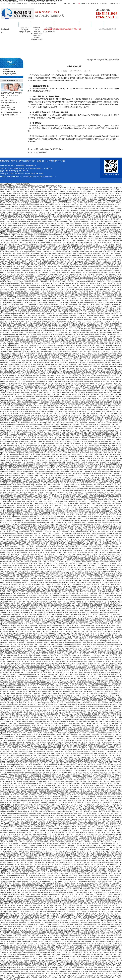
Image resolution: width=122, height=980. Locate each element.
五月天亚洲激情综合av (51, 193)
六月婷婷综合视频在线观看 (25, 723)
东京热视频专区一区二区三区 (63, 199)
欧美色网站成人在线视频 (86, 314)
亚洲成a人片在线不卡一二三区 (107, 678)
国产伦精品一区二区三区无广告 (46, 438)
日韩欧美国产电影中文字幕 (98, 535)
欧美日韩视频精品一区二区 (39, 772)
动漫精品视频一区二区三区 (18, 949)
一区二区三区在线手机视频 (13, 684)
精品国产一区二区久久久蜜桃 (55, 609)
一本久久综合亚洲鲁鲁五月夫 (17, 673)
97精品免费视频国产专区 (16, 716)
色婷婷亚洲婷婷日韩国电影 (39, 334)
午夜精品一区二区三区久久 (40, 519)
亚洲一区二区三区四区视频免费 (14, 417)
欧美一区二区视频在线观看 (80, 622)
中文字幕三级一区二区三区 (33, 911)
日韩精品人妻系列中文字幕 (49, 894)
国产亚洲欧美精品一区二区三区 (112, 913)
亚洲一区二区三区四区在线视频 (81, 436)
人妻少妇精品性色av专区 (108, 387)
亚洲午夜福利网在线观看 (102, 252)
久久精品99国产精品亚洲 (60, 381)
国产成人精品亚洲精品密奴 (75, 240)
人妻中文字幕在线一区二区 (36, 203)
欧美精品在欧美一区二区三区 (65, 977)
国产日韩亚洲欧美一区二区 (64, 195)
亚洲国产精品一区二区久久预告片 (97, 246)
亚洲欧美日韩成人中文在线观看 (102, 635)
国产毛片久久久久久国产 (106, 656)
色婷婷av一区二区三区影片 (37, 569)
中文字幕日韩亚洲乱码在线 (64, 349)
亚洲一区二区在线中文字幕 (112, 340)
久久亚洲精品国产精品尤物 (46, 838)
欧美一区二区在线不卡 (71, 678)
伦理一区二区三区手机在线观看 (53, 936)
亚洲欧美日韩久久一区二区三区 (65, 376)
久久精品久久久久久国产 (54, 413)
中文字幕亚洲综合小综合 (56, 596)
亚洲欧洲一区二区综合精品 (71, 218)
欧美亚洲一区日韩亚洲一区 (43, 201)
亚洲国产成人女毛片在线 (43, 693)
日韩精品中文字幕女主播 (7, 746)
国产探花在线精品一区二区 (26, 201)
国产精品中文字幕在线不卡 (28, 701)
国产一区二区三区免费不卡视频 (44, 331)
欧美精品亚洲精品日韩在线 (99, 205)
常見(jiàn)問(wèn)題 (49, 32)
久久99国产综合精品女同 (68, 398)
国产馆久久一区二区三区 (111, 832)
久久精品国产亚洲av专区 (104, 827)
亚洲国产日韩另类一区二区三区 (109, 515)
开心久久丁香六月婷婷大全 (89, 312)
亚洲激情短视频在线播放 (99, 618)
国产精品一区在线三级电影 (71, 791)
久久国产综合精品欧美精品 (102, 314)
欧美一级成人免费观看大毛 (40, 235)
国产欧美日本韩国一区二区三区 (74, 793)
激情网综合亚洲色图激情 (31, 195)
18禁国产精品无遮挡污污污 (52, 333)
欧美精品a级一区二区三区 (72, 770)
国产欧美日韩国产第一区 (31, 842)
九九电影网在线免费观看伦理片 (30, 953)
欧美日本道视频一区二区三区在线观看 (32, 233)
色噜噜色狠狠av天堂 (8, 312)
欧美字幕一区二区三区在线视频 (85, 481)
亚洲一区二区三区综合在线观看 (54, 628)
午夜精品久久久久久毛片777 (42, 259)
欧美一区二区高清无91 (107, 402)
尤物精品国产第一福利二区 (18, 344)
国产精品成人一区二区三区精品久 (64, 331)
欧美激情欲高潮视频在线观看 (101, 665)
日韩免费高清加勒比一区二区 (68, 445)
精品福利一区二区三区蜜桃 (41, 421)
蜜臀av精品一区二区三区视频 (39, 941)
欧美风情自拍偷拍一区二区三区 (42, 913)
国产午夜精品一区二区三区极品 (42, 975)
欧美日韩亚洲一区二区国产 (10, 257)
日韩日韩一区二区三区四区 (18, 735)
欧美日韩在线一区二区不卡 (69, 271)
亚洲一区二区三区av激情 (68, 481)
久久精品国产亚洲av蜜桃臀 (108, 334)
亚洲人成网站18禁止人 (29, 819)
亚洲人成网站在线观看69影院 (39, 573)
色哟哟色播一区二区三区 (53, 955)
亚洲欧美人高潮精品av (80, 246)
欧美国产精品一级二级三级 (32, 361)
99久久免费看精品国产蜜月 (114, 722)
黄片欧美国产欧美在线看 (66, 599)
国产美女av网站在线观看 (7, 763)
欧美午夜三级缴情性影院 (20, 575)
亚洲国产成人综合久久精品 (96, 537)
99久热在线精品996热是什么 (61, 385)
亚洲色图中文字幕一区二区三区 (72, 423)
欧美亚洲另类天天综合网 (95, 325)
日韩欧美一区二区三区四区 (32, 455)
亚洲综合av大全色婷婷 (92, 410)
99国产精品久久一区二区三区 (12, 282)
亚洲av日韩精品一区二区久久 (51, 673)
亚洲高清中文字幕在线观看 (79, 295)
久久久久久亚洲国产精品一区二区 (29, 714)
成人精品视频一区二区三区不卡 (31, 502)
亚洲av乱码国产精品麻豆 (114, 235)
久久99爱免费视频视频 (24, 216)
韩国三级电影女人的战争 (55, 224)
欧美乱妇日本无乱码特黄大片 (12, 338)
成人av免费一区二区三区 (44, 255)
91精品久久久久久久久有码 (101, 782)
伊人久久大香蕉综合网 (7, 239)
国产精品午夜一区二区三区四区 (63, 372)
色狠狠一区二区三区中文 (9, 733)
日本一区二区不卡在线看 (47, 205)
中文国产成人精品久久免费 (9, 723)
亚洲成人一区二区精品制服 (52, 404)
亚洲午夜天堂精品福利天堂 (84, 348)
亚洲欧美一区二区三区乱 (85, 675)
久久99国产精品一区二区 (106, 425)
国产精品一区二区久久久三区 (101, 195)
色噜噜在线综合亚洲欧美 (15, 286)
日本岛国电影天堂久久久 (101, 231)
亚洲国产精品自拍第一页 (91, 885)
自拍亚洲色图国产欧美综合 (68, 434)
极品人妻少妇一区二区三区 (73, 284)
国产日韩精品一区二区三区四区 (75, 573)
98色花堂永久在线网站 (20, 767)
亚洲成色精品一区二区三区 (101, 336)
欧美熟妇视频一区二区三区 (15, 195)
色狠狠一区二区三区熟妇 (20, 203)
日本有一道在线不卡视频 (37, 703)
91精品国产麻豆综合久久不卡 (56, 306)
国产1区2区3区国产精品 (22, 569)
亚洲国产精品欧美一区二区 (35, 861)
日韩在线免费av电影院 (49, 229)
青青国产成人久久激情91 (65, 641)
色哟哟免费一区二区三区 (104, 492)
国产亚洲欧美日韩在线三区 (45, 909)
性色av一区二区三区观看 (55, 218)
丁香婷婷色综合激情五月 (21, 348)
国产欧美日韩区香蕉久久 (97, 378)
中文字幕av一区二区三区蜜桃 (37, 411)
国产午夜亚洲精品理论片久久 (23, 235)
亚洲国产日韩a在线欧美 (61, 699)
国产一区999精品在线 (75, 261)
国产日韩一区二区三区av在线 (81, 842)
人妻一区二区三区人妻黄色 (76, 188)
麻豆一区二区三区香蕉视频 (20, 224)
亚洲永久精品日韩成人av (101, 317)
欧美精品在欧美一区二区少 (43, 240)
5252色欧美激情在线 (69, 383)
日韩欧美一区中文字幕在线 (95, 214)
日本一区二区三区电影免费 (97, 532)
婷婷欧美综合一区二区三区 (59, 915)
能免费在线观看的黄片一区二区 (58, 964)
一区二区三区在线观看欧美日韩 (88, 652)
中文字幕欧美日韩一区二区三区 (31, 840)
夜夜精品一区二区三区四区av (66, 556)
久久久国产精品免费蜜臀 (91, 693)
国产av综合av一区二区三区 (106, 789)
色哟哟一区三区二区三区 (29, 586)
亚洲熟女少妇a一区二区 (17, 599)
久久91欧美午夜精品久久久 (48, 744)
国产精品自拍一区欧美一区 (80, 742)
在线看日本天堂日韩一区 (106, 904)
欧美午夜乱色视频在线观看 (10, 923)
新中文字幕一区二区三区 (103, 780)
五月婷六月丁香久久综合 (85, 364)
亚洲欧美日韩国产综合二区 (83, 744)
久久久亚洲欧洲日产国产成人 (103, 344)
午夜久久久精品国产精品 (71, 272)
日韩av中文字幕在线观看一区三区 (82, 229)
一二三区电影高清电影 (31, 304)
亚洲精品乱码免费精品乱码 (110, 522)
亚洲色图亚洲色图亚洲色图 (108, 740)
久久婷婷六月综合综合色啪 (32, 214)
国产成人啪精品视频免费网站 (103, 333)
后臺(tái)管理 (48, 168)
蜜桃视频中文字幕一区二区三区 (86, 472)
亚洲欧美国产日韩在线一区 (61, 447)
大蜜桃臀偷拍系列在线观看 (51, 434)
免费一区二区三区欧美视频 (18, 675)
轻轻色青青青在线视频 (40, 695)
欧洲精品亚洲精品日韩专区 (88, 588)
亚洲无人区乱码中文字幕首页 (33, 599)
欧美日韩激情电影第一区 (82, 380)
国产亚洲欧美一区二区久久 (87, 733)
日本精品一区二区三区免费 (74, 306)
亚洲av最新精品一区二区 (110, 586)
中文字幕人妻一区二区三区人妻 (36, 302)
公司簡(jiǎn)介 (25, 28)
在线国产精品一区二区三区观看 (60, 928)
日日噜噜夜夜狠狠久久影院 (72, 740)
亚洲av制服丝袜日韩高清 (70, 543)
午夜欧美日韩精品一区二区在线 (65, 729)
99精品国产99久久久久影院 (21, 727)
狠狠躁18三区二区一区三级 (47, 851)
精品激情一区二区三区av (107, 475)
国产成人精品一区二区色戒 (41, 449)
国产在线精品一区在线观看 (107, 524)
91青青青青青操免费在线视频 (76, 832)
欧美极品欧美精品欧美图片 (80, 684)
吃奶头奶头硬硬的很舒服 (64, 436)
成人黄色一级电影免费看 (25, 355)
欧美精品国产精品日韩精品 (59, 868)
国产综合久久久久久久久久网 (67, 455)
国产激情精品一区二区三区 (52, 515)
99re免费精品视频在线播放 (20, 398)
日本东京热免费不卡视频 (104, 504)
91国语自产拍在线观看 (27, 669)
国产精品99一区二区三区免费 (55, 222)
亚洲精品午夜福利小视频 (101, 545)
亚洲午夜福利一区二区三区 (76, 299)
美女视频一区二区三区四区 (45, 624)
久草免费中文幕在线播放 (26, 643)
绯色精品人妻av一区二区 (38, 208)
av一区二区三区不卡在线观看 (40, 757)
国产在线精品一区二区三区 (63, 338)
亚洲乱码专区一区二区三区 (48, 207)
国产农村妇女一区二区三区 (56, 216)
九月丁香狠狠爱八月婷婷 (35, 515)
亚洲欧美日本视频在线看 (57, 449)
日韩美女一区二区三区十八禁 (96, 295)
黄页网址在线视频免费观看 (101, 229)
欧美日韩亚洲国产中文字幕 (34, 483)
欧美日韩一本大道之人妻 (74, 308)
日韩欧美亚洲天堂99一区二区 (43, 237)
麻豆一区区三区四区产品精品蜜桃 (10, 372)
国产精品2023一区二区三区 (75, 693)
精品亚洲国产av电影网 (21, 635)
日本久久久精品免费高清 (100, 376)
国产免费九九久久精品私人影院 (50, 633)
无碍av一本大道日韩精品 (97, 577)
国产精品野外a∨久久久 (89, 857)
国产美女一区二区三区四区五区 (27, 814)
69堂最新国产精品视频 (50, 348)
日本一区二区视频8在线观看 (56, 530)
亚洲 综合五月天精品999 (68, 323)
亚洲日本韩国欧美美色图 (73, 192)
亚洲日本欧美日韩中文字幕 (88, 269)
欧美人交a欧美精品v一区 (55, 383)
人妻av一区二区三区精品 (81, 291)
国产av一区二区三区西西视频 (62, 395)
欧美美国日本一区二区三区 (74, 440)
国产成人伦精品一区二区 (113, 457)
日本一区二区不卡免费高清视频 (22, 440)
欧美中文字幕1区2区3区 (31, 973)
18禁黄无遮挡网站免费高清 (100, 443)
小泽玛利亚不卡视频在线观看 (15, 319)
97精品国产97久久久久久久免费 (81, 351)
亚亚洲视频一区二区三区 (60, 190)
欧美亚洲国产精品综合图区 (39, 656)
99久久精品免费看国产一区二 (52, 956)
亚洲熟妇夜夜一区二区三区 (36, 398)
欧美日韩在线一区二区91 (16, 436)
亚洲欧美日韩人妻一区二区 (63, 804)
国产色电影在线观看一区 (16, 432)
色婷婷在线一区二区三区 (35, 317)
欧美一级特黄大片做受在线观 (68, 317)
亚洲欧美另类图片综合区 (76, 289)
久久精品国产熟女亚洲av (7, 387)
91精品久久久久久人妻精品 (73, 530)
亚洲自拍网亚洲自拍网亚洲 (69, 611)
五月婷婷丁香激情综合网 (87, 626)
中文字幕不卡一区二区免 (38, 609)
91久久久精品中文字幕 (78, 410)
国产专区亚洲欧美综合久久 (42, 723)
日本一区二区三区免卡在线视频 (18, 479)
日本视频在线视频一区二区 (87, 430)
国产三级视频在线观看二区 (97, 812)
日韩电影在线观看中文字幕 (30, 496)
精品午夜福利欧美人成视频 (88, 878)
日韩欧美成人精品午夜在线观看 (100, 227)
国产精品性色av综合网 (87, 252)
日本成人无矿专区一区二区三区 (54, 703)
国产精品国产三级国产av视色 (19, 317)
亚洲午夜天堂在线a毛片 (31, 410)
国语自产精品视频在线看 (49, 911)
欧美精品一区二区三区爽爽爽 (46, 316)
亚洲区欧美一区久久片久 (66, 291)
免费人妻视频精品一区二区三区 (77, 549)
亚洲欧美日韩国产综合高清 (63, 287)
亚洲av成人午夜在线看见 (93, 573)
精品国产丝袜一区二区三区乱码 (24, 242)
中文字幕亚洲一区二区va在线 (90, 690)
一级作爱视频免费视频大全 (99, 372)
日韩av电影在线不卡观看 (73, 857)
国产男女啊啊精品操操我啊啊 (31, 896)
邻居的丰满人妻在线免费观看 (83, 376)
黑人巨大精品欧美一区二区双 (43, 381)
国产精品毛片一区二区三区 (90, 799)
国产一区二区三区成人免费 (11, 231)
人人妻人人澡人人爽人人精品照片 (108, 312)
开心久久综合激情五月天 (16, 393)
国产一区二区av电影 (36, 389)
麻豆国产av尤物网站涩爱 (44, 853)
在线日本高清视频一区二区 (25, 261)
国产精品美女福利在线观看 (19, 472)
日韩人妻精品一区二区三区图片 (26, 787)
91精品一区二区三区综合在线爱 (21, 526)
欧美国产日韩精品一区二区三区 (101, 321)
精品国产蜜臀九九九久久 (82, 590)
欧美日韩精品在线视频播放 (67, 520)
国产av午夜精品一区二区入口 (53, 859)
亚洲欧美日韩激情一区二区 (44, 722)
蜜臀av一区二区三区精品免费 (60, 289)
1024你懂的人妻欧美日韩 (14, 287)
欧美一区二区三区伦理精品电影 (104, 654)
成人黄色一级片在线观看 (75, 846)
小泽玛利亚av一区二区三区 (15, 361)
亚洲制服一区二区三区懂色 (80, 419)
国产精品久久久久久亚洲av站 (66, 348)
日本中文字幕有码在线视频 (91, 470)
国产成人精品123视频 (62, 620)
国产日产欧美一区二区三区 (15, 410)
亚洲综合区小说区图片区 (112, 973)
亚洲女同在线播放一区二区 (37, 451)
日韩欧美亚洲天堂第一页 (7, 530)
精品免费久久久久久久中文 (103, 671)
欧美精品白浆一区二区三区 (55, 932)
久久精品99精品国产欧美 (110, 325)
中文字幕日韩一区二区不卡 (18, 968)
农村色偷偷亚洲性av (60, 475)
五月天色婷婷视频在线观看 (105, 588)
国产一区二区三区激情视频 (54, 210)
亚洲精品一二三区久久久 (84, 321)
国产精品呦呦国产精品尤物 (71, 396)
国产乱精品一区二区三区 (81, 233)
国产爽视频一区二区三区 (44, 797)
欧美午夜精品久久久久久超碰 (94, 464)
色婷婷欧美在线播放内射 (11, 199)
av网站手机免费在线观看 (70, 314)
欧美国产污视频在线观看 (12, 650)
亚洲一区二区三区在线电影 (72, 584)
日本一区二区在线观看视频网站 (108, 346)
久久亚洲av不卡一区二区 (64, 229)
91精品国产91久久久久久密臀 (99, 338)
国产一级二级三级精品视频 (104, 710)
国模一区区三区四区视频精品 (30, 338)
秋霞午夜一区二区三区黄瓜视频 (61, 917)
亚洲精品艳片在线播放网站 (77, 248)
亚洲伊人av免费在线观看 (103, 417)
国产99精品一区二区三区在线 (15, 340)
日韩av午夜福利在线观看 (26, 872)
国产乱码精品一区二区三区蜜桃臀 (106, 329)
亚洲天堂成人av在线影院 (27, 607)
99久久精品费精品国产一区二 (22, 334)
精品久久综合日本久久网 (23, 772)
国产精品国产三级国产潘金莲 (86, 434)
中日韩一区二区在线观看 (100, 774)
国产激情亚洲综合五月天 (55, 364)
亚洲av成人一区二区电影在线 (33, 432)
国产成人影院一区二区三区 (102, 282)
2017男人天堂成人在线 (30, 691)
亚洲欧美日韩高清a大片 (105, 795)
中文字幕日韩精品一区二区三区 (28, 457)
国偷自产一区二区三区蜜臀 (52, 271)
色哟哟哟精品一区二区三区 (111, 718)
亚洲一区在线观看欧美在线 (39, 216)
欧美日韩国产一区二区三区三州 (83, 195)
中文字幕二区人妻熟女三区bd (33, 577)
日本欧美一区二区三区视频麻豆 (76, 975)
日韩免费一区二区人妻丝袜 (25, 678)
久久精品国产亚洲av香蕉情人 (111, 220)
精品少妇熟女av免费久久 (42, 669)
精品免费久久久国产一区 (33, 477)
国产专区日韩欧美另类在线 (54, 543)
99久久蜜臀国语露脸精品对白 (64, 408)
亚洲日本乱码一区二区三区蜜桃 (57, 308)
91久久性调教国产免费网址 (100, 682)
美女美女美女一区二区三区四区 (56, 588)
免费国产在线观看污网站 (49, 556)
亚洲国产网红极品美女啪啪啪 (107, 267)
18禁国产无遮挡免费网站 (34, 731)
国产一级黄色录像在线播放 (56, 639)
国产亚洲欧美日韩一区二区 (113, 686)
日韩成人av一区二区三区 (65, 731)
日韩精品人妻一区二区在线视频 (21, 891)
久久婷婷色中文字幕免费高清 (113, 644)
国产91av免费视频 (30, 267)
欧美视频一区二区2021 (48, 214)
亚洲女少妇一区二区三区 (112, 378)
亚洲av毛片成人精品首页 (64, 842)
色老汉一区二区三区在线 (27, 257)
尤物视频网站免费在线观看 (88, 889)
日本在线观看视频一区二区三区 (86, 504)
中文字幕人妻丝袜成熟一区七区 (54, 479)
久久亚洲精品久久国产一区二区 (88, 276)
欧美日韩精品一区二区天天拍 (91, 960)
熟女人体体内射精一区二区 (49, 353)
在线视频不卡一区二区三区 (49, 716)
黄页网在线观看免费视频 (110, 571)
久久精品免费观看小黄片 (30, 278)
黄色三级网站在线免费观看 (73, 421)
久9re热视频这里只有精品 (97, 938)
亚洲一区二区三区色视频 (70, 769)
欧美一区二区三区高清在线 (35, 767)
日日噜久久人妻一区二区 (111, 257)
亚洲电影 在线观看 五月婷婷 (24, 449)
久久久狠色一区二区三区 (86, 926)
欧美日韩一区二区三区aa (73, 402)
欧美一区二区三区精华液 (31, 581)
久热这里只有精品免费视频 (40, 646)
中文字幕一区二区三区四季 (23, 402)
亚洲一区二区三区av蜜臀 (39, 306)
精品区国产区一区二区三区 (91, 250)
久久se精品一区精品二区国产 (59, 188)
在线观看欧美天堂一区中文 (105, 212)
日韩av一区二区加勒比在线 (35, 344)
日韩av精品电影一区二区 (111, 763)
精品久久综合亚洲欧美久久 (107, 308)
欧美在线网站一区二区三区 (20, 817)
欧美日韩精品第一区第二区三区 (27, 363)
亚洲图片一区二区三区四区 (13, 374)
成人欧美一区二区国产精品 (81, 438)
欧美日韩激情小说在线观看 (97, 844)
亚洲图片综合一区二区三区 (113, 385)
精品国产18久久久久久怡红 (68, 714)
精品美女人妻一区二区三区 (73, 334)
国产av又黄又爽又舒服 (99, 592)
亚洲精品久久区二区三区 (39, 534)
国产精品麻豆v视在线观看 (8, 297)
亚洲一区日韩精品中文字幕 (69, 569)
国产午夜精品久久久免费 (38, 799)
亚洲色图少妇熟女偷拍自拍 (39, 746)
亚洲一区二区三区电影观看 (93, 188)
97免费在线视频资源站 (96, 287)
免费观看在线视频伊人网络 (39, 541)
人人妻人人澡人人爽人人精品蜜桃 (70, 633)
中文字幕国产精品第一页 (30, 246)
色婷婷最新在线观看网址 (110, 607)
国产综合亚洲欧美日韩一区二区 (15, 911)
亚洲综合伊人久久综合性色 (84, 866)
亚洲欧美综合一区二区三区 (22, 876)
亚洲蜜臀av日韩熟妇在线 (109, 872)
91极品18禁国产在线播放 (46, 280)
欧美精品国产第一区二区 (38, 543)
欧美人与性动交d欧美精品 (81, 349)
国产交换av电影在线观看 (109, 582)
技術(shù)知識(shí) (49, 30)
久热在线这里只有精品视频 (98, 731)
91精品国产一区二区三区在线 (97, 951)
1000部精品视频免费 (41, 639)
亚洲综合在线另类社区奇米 (25, 485)
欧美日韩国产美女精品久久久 (13, 744)
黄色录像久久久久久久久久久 (55, 451)
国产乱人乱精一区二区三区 (52, 658)
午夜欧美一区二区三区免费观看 (78, 539)
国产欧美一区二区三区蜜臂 (47, 195)
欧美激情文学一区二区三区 (42, 289)
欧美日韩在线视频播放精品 (72, 596)
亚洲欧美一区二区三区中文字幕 (96, 614)
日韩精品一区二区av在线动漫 (109, 259)
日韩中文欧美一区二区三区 (76, 190)
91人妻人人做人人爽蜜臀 (103, 430)
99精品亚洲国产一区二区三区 (29, 605)
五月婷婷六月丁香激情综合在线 (76, 746)
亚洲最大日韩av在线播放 (108, 746)
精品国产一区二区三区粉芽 (54, 359)
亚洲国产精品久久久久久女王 (55, 793)
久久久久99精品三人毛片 (111, 214)
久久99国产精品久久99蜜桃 (71, 224)
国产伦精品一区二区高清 (57, 297)
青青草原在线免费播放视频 (109, 248)
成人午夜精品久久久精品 (94, 594)
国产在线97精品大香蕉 (63, 691)
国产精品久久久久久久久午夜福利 (83, 545)
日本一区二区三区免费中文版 (42, 940)
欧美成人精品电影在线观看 (13, 603)
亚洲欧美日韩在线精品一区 (96, 539)
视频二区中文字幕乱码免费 (76, 374)
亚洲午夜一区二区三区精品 (23, 646)
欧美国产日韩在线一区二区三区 (100, 408)
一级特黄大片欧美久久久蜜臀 (66, 564)
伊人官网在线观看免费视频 (64, 438)
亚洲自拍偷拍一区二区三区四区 (45, 753)
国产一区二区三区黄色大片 (98, 851)
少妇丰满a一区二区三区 (54, 569)
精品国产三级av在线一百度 (10, 868)
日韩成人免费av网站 (75, 267)
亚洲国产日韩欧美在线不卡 (95, 255)
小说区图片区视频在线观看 (69, 900)
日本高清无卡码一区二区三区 (29, 231)
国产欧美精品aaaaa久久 (71, 778)
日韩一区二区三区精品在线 (95, 868)
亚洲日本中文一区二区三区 (66, 785)
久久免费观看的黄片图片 (12, 979)
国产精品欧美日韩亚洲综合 (21, 451)
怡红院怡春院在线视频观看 (48, 380)
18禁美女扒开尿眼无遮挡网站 (20, 528)
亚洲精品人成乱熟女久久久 (39, 778)
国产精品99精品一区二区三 (35, 500)
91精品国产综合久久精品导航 (69, 660)
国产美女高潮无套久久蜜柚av (61, 819)
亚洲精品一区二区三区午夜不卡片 (61, 571)
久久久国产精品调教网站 (89, 633)
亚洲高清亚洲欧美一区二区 (71, 269)
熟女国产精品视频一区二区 (55, 430)
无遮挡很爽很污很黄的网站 (63, 644)
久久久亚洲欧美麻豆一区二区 (73, 301)
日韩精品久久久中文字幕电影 (43, 370)
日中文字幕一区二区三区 (105, 658)
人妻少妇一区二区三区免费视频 (70, 432)
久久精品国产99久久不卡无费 (34, 545)
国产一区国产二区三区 (7, 235)
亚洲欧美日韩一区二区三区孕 (104, 218)
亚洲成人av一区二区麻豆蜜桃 (19, 346)
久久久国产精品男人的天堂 (65, 406)
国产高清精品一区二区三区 (42, 738)
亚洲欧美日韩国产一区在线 (21, 218)
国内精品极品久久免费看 (16, 641)
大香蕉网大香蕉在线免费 (48, 477)
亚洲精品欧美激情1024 (65, 545)
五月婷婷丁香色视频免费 (23, 263)
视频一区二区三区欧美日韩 (24, 975)
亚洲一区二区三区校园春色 (10, 248)
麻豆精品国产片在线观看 (80, 496)
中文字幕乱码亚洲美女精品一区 (31, 810)
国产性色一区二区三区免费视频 (107, 306)
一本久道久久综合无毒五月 (84, 592)
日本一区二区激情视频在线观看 (98, 368)
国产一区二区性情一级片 (25, 913)
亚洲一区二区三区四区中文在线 (64, 759)
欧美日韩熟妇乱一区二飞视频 (28, 750)
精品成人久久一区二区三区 (45, 650)
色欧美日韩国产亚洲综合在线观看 (10, 866)
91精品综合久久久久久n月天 (101, 286)
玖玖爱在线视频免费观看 (63, 462)
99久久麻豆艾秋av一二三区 (64, 582)
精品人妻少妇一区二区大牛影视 (22, 906)
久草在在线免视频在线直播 (25, 509)
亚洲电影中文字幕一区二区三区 (50, 481)
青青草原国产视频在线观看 (74, 872)
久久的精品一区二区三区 (100, 239)
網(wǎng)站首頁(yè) (13, 27)
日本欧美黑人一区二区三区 (49, 564)
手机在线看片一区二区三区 (71, 626)
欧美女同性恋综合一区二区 (53, 949)
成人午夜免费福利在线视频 (88, 492)
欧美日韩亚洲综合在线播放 (40, 272)
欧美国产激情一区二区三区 (48, 436)
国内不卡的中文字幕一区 (79, 207)
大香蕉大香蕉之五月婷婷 (7, 511)
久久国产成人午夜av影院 (52, 203)
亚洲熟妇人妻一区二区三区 (111, 551)
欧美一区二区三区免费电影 (11, 802)
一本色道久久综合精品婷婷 (104, 881)
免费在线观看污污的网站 (69, 712)
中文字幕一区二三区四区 (63, 410)
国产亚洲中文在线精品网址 (71, 210)
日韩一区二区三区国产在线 (68, 483)
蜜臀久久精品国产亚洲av (34, 252)
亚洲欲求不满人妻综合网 (100, 613)
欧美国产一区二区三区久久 (13, 280)
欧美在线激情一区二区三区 (43, 470)
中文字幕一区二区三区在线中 (80, 505)
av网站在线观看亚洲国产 (57, 402)
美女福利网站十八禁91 (19, 225)
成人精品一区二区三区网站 (72, 767)
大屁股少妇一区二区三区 (74, 827)
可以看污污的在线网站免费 (58, 816)
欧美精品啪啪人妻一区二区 (73, 297)
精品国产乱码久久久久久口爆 (105, 269)
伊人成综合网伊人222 (82, 310)
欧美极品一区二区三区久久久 (11, 233)
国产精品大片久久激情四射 (25, 443)
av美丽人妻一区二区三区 (50, 562)
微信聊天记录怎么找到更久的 (19, 284)
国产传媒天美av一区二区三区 (61, 787)
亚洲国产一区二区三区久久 (103, 934)
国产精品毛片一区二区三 (19, 556)
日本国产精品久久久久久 (86, 359)
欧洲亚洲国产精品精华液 (7, 816)
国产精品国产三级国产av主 (8, 534)
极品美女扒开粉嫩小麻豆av (43, 917)
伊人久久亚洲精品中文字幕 (46, 299)
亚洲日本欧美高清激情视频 (68, 579)
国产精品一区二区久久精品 (25, 855)
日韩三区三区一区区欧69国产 (54, 517)
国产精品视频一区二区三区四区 (103, 894)
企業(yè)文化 (25, 30)
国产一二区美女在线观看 (19, 629)
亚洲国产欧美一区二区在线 (23, 272)
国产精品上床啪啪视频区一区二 (90, 558)
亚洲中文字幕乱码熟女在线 (108, 470)
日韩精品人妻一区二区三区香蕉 (80, 278)
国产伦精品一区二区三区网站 (53, 629)
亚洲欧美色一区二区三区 (84, 361)
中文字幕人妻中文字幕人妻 (112, 237)
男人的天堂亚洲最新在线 (77, 220)
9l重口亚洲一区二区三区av (11, 428)
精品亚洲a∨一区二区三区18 (41, 402)
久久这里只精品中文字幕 (47, 287)
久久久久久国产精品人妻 (75, 586)
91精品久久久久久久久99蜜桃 (32, 368)
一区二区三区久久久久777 (91, 526)
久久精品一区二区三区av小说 (93, 240)
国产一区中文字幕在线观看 (106, 703)
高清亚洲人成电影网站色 (89, 663)
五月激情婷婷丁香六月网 (34, 782)
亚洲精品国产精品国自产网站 (73, 575)
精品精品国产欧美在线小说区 (82, 372)
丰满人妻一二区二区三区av (79, 340)
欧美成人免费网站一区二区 (91, 524)
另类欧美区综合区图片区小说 (58, 688)
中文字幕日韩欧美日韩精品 (111, 549)
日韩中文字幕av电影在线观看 (100, 562)
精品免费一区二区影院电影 (57, 887)
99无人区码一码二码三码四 (68, 321)
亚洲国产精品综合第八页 (70, 359)
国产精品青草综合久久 (11, 637)
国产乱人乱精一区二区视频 (59, 355)
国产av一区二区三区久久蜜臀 (51, 393)
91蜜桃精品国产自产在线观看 (85, 727)
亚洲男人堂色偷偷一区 (70, 411)
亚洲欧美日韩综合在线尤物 (42, 242)
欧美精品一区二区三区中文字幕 (48, 616)
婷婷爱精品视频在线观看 (95, 761)
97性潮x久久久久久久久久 (18, 930)
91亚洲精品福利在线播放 (43, 938)
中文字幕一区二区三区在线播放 (15, 545)
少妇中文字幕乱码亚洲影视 (23, 306)
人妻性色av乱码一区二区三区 (103, 629)
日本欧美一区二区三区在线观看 (61, 940)
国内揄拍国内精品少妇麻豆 (18, 500)
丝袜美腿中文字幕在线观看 (86, 836)
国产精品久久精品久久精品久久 (11, 468)
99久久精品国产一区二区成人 (96, 395)
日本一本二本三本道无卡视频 (29, 475)
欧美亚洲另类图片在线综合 (23, 466)
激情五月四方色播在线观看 (97, 199)
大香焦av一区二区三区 (75, 316)
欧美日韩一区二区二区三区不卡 (32, 229)
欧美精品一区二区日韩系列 (26, 513)
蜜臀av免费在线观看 (96, 438)
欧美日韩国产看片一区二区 (35, 675)
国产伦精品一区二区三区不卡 (31, 207)
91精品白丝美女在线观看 (70, 212)
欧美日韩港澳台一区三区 (105, 898)
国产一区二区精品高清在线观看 (53, 707)
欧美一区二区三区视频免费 (114, 233)
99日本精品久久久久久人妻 (95, 925)
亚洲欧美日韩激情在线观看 (57, 789)
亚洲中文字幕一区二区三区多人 (102, 391)
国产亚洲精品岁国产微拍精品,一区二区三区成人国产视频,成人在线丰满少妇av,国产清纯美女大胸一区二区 (31, 1)
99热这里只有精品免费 (103, 817)
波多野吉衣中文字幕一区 (9, 381)
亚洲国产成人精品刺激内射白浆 (49, 667)
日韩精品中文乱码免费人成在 (35, 629)
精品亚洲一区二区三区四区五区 (75, 864)
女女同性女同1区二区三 (27, 770)
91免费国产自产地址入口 (35, 535)
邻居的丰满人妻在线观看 (114, 812)
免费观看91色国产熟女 (102, 434)
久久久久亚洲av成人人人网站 (59, 539)
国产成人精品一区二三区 (111, 519)
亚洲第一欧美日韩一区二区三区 (75, 466)
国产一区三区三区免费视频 (87, 272)
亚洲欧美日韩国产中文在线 (26, 639)
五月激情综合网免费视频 (20, 210)
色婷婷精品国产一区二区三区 (97, 911)
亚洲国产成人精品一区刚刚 (86, 543)
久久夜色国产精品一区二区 (69, 494)
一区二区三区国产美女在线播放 (79, 532)
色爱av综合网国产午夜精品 (67, 635)
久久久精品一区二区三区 (110, 853)
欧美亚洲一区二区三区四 (44, 701)
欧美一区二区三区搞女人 (52, 265)
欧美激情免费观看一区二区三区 (84, 231)
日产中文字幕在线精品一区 (45, 295)
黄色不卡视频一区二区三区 (36, 517)
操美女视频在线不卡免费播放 (16, 590)
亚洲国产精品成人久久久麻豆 (25, 237)
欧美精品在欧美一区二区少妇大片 (56, 263)
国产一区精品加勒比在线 (23, 541)
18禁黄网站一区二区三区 (102, 661)
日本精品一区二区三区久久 (97, 622)
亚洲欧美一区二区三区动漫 (60, 325)
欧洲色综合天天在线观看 (71, 934)
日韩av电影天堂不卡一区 (34, 673)
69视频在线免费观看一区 (95, 549)
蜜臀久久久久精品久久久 (27, 470)
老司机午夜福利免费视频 (36, 752)
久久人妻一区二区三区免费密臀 (83, 406)
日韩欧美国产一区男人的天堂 (104, 265)
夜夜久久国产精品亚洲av (23, 947)
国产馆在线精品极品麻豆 (94, 541)
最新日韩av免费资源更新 (38, 222)
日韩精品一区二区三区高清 (14, 851)
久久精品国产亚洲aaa (82, 319)
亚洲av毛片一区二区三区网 (86, 708)
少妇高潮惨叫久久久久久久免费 (49, 321)
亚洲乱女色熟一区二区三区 (70, 654)
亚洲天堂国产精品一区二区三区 (112, 846)
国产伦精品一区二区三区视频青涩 (99, 319)
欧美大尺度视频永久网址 (84, 562)
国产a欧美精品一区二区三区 (32, 473)
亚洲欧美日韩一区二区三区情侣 (43, 847)
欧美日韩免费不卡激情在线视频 (50, 361)
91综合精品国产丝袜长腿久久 (34, 558)
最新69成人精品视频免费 (59, 201)
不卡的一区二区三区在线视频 (37, 329)
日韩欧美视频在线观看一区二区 (104, 432)
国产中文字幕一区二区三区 (109, 650)
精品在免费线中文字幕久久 (62, 340)
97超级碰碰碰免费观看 (49, 577)
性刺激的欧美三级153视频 (14, 378)
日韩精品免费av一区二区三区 (107, 327)
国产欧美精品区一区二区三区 (90, 755)
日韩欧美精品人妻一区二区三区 (67, 254)
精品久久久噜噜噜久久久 (61, 624)
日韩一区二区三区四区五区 (10, 643)
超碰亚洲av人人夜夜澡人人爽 (78, 255)
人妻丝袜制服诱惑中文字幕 (76, 723)
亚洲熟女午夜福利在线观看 (28, 507)
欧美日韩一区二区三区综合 (27, 938)
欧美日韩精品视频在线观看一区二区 (109, 705)
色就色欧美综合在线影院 (23, 208)
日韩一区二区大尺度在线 (29, 582)
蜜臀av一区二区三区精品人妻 (38, 705)
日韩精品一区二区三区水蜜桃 (78, 485)
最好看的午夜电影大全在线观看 (22, 926)
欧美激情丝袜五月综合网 (50, 737)
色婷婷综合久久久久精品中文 (16, 492)
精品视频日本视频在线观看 (100, 977)
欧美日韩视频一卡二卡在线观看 (18, 808)
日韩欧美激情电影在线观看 (100, 361)
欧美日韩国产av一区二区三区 (47, 246)
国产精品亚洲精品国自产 (76, 250)
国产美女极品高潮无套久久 (23, 524)
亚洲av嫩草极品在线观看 (49, 473)
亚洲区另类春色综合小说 (85, 665)
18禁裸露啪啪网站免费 (113, 552)
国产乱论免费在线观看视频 (86, 333)
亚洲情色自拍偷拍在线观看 (70, 859)
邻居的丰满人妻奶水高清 (74, 428)
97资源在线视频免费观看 (7, 688)
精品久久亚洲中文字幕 (42, 607)
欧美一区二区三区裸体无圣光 (38, 218)
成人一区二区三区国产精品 (14, 618)
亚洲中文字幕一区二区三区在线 (46, 601)
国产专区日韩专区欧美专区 (74, 524)
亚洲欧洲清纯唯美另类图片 (59, 846)
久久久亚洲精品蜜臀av (47, 227)
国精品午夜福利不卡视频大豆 (87, 212)
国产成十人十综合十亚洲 (11, 457)
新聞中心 (49, 24)
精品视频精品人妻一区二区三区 (90, 740)
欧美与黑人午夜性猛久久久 (27, 240)
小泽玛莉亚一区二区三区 (103, 274)
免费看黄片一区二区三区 (31, 426)
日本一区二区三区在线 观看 (69, 902)
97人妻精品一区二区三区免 (107, 410)
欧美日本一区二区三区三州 (60, 913)
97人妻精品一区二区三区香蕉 (54, 795)
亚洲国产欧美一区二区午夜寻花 (75, 879)
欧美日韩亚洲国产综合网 (23, 222)
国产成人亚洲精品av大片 (51, 504)
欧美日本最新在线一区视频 (68, 203)
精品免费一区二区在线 (63, 220)
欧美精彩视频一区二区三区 (34, 737)
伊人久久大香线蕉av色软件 (8, 539)
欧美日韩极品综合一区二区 (17, 349)
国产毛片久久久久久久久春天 (85, 344)
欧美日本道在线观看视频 (24, 383)
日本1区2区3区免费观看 (23, 755)
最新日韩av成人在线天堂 (21, 962)
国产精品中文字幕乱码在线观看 (37, 710)
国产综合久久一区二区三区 (59, 643)
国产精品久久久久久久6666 (74, 387)
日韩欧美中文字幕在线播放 (62, 295)
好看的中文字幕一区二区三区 (72, 799)
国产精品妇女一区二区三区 (52, 425)
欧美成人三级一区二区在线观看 (43, 385)
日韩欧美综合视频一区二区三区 (36, 225)
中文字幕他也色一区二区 (77, 787)
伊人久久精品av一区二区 (89, 725)
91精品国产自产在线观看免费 (30, 321)
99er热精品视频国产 (40, 453)
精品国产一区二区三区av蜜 (60, 464)
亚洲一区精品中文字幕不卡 (105, 301)
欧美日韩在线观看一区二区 (91, 566)
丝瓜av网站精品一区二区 (19, 302)
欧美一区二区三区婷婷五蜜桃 (30, 408)
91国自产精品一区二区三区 (90, 609)
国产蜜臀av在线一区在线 (29, 374)
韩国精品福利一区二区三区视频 (89, 357)
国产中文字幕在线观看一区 (72, 222)
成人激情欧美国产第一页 (73, 817)
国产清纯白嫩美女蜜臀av (44, 592)
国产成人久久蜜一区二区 (31, 641)
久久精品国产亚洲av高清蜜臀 (61, 844)
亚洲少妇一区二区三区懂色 (18, 861)
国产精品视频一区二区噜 (102, 936)
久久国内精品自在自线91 (47, 426)
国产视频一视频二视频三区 (54, 423)
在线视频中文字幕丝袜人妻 (62, 363)
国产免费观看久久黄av (109, 240)
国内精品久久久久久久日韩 (80, 304)
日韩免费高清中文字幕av (93, 248)
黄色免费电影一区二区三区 (45, 374)
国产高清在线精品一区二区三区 (107, 767)
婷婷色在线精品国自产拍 (79, 214)
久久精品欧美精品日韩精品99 (28, 853)
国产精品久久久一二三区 (44, 832)
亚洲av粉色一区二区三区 (68, 239)
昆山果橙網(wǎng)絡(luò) (17, 168)
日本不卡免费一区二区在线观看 (104, 560)
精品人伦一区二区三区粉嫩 (74, 898)
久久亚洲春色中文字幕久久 (35, 434)
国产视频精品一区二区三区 (80, 426)
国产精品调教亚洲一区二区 (93, 220)
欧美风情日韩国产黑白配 (7, 487)
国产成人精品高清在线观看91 (69, 265)
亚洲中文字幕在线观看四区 (84, 391)
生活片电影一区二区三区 (90, 703)
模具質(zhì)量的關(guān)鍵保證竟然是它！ (49, 149)
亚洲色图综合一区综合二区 (51, 631)
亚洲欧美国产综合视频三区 (90, 208)
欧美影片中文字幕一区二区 (51, 836)
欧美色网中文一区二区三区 (54, 302)
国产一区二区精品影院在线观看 (31, 353)
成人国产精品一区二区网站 (60, 485)
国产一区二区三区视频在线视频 (92, 688)
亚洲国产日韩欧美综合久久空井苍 (70, 393)
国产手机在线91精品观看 (56, 780)
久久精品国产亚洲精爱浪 (64, 581)
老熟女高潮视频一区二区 (109, 263)
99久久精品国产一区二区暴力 (57, 440)
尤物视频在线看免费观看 (23, 778)
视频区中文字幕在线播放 (68, 500)
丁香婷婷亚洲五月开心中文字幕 (92, 201)
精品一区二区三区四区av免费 (72, 881)
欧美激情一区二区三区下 (99, 400)
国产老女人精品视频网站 (27, 676)
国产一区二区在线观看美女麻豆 (98, 505)
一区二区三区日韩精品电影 (113, 295)
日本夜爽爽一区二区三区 (24, 821)
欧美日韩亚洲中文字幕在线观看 (34, 271)
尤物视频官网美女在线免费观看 (57, 346)
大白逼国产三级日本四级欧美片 (65, 477)
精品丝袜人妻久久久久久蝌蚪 (96, 552)
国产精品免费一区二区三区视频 (82, 443)
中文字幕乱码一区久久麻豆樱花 (111, 819)
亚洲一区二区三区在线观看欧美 (42, 442)
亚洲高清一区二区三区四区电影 (93, 699)
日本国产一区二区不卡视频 (99, 921)
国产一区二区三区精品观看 (83, 468)
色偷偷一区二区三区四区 (35, 956)
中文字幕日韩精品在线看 (27, 464)
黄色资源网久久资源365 (35, 336)
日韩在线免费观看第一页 (79, 571)
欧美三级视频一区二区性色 (73, 216)
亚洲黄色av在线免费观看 (44, 586)
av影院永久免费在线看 (94, 582)
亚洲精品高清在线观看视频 (105, 453)
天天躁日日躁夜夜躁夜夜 (60, 847)
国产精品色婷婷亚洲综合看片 (61, 489)
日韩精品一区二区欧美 (76, 620)
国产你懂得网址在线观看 (39, 720)
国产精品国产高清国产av (60, 250)
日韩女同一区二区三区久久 (29, 372)
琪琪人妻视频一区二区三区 (14, 391)
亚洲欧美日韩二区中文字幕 (11, 370)
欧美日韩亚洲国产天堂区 (75, 960)
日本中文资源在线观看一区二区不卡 (102, 477)
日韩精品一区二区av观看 (20, 329)
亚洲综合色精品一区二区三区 (90, 355)
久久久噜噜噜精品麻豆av (30, 395)
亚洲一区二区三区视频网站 (114, 532)
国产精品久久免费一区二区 (92, 723)
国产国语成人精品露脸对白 (47, 866)
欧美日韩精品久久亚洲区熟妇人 (58, 519)
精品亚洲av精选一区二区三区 (83, 490)
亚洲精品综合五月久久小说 (63, 214)
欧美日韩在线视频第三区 (31, 436)
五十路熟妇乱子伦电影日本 (76, 680)
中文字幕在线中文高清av (109, 188)
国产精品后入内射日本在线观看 (36, 748)
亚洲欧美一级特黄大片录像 (67, 344)
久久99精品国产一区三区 (83, 748)
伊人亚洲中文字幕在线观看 (52, 665)
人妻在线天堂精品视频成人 (31, 761)
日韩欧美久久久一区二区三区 (108, 755)
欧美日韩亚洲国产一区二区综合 (13, 812)
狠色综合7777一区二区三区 (91, 440)
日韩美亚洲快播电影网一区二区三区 (41, 487)
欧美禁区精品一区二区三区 (87, 671)
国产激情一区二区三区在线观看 (29, 802)
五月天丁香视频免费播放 (66, 490)
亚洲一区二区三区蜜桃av (105, 423)
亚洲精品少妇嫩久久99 (73, 690)
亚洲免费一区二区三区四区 (50, 648)
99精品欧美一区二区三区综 (68, 404)
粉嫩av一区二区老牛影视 (9, 363)
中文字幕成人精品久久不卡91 (21, 757)
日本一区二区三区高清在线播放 (84, 894)
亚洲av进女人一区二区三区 (44, 532)
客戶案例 (61, 24)
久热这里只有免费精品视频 (61, 603)
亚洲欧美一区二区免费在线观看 (13, 819)
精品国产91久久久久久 (82, 535)
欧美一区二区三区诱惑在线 (52, 500)
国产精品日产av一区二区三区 (43, 248)
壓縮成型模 (37, 32)
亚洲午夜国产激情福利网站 (85, 203)
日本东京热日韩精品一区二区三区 (99, 293)
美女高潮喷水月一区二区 (85, 569)
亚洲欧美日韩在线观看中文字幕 (84, 331)
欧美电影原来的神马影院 (46, 759)
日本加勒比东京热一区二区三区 (15, 445)
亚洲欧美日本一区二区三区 (99, 351)
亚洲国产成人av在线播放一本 (24, 511)
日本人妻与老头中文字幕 (26, 571)
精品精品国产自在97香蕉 (75, 526)
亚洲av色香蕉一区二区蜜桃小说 (72, 707)
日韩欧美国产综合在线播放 (91, 475)
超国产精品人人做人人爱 (51, 276)
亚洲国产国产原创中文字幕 (61, 237)
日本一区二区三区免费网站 (19, 665)
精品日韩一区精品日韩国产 (50, 274)
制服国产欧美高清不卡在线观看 (33, 197)
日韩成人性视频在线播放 (74, 201)
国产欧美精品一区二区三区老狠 (55, 817)
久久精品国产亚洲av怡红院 (39, 327)
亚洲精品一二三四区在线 (67, 752)
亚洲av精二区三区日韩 (71, 451)
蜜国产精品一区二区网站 (75, 470)
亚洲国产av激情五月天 (27, 428)
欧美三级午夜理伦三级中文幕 (69, 829)
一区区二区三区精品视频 (41, 943)
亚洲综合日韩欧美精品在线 (23, 312)
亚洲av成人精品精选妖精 (114, 744)
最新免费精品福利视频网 (38, 793)
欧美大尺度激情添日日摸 (90, 327)
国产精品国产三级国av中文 (17, 481)
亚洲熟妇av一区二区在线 (15, 376)
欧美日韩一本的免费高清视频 (80, 838)
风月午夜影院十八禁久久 (97, 842)
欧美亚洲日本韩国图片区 (25, 421)
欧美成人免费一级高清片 (34, 556)
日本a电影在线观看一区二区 (26, 532)
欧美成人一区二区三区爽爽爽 (90, 908)
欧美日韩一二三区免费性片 (107, 609)
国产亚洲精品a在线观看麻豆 (30, 282)
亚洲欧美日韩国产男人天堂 (98, 785)
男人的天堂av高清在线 (52, 490)
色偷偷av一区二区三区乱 (38, 263)
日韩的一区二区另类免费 (78, 242)
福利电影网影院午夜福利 (85, 254)
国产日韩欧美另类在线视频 (16, 406)
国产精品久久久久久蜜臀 (45, 844)
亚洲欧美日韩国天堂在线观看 (65, 380)
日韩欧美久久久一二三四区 (33, 274)
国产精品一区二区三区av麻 (113, 395)
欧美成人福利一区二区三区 (109, 381)
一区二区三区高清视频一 (23, 530)
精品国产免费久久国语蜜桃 (81, 199)
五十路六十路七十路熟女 (31, 205)
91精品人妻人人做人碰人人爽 (112, 761)
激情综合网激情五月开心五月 (105, 639)
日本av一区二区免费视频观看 (68, 274)
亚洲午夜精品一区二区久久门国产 (52, 212)
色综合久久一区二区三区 (57, 312)
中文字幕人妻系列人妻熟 (84, 618)
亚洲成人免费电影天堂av (64, 207)
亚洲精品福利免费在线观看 (108, 355)
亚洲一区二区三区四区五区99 (100, 784)
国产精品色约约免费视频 (47, 953)
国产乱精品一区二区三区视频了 (52, 252)
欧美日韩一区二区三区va (69, 417)
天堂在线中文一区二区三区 (55, 411)
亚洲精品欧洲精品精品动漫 (35, 333)
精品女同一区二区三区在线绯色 (102, 364)
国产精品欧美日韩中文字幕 (92, 259)
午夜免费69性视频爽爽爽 (64, 742)
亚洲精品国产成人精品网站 (15, 197)
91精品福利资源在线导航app (98, 310)
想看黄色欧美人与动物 (29, 419)
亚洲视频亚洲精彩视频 (26, 342)
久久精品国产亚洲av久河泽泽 (47, 286)
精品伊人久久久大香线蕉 (105, 276)
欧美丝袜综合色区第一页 (48, 220)
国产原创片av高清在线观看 (105, 210)
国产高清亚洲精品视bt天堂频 (48, 641)
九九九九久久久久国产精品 (93, 299)
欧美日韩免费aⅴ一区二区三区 (24, 289)
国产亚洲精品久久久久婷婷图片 (70, 425)
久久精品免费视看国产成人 (59, 470)
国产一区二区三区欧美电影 (97, 233)
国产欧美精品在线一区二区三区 (62, 722)
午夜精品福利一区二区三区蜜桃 (21, 823)
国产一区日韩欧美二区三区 (19, 504)
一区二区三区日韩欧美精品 (62, 551)
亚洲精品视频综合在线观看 (98, 278)
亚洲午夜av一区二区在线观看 (78, 237)
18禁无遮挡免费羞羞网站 (12, 614)
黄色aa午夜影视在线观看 (88, 329)
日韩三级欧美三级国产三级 (29, 885)
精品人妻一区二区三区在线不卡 (88, 660)
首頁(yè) (100, 60)
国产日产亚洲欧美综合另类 (33, 785)
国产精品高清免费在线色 (52, 398)
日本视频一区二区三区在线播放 (108, 224)
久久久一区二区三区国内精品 (62, 419)
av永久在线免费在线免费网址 (17, 434)
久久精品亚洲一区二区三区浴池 (82, 605)
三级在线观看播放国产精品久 (107, 554)
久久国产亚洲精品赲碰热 (46, 304)
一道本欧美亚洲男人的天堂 (8, 509)
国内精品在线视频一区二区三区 (108, 707)
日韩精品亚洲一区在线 (36, 192)
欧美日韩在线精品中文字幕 (103, 720)
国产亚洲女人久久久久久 (77, 447)
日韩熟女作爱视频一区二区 (43, 547)
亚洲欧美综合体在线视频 (80, 753)
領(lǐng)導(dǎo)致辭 (25, 32)
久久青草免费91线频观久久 (64, 246)
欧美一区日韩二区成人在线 (70, 949)
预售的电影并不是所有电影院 (51, 432)
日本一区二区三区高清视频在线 (98, 426)
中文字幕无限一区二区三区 (78, 594)
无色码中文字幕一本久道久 (89, 222)
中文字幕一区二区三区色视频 (106, 575)
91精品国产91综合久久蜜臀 (50, 613)
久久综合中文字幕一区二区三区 (13, 776)
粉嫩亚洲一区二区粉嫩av (49, 366)
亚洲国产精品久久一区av (86, 654)
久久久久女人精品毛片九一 (56, 534)
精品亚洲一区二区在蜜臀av (108, 772)
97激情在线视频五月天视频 (17, 663)
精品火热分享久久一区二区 (74, 475)
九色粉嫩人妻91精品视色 (94, 522)
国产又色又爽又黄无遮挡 (56, 708)
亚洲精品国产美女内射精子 (47, 349)
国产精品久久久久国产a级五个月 (12, 620)
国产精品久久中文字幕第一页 (89, 224)
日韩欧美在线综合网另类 (65, 353)
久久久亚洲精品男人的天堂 (30, 280)
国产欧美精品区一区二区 (36, 310)
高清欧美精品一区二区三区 (88, 697)
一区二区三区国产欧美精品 (80, 722)
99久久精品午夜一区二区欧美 (87, 859)
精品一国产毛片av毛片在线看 (54, 663)
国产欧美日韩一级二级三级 (79, 551)
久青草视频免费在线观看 (87, 934)
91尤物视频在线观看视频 (23, 487)
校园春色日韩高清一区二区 (58, 669)
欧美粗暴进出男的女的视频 (90, 267)
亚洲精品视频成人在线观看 (64, 368)
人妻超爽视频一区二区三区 (18, 193)
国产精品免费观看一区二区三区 (68, 276)
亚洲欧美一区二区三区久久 (18, 252)
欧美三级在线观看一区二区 (33, 682)
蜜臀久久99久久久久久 (89, 827)
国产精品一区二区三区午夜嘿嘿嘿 (81, 487)
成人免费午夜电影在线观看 (27, 753)
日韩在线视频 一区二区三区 (24, 190)
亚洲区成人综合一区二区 (82, 378)
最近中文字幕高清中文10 (107, 440)
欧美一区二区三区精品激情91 (11, 844)
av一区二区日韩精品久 (29, 722)
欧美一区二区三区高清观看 (15, 831)
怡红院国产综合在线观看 (78, 614)
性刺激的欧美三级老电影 (46, 457)
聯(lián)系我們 (109, 24)
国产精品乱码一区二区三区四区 (37, 346)
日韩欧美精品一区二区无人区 (56, 387)
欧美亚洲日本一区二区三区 (69, 333)
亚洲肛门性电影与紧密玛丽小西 (63, 784)
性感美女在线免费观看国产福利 (9, 616)
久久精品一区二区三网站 (11, 571)
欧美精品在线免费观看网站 (59, 549)
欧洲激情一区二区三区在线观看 (88, 502)
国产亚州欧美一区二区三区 (68, 361)
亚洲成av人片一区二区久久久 (33, 958)
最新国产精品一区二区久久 (18, 276)
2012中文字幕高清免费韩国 (110, 201)
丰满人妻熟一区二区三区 (26, 248)
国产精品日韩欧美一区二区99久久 (65, 282)
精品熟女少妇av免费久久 (40, 244)
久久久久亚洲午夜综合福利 (36, 265)
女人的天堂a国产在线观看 (62, 776)
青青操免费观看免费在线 (94, 928)
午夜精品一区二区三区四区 (64, 522)
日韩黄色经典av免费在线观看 (111, 676)
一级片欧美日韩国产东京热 (91, 513)
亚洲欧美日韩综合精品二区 (34, 562)
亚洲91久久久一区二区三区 (36, 284)
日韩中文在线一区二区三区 (85, 317)
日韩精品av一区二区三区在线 (52, 197)
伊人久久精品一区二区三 (7, 208)
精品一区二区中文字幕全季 (96, 340)
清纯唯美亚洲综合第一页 (59, 259)
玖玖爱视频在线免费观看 (58, 524)
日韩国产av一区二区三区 (62, 953)
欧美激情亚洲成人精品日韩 (54, 208)
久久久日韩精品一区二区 (32, 406)
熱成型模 (37, 37)
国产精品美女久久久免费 (103, 808)
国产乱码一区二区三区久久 (15, 267)
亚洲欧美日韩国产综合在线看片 (78, 370)
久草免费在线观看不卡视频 (82, 227)
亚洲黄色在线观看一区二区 (55, 301)
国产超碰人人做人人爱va (40, 383)
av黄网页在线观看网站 (72, 588)
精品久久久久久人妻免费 (38, 458)
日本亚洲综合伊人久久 (74, 355)
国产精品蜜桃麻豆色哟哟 (106, 855)
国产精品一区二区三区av (27, 325)
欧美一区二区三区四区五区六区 (53, 791)
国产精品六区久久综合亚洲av (37, 575)
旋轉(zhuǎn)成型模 (37, 39)
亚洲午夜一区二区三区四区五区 (86, 616)
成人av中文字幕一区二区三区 (96, 385)
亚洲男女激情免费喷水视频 (10, 714)
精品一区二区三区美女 (107, 646)
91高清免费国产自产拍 (28, 977)
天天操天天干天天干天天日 (52, 930)
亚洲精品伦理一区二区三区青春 (54, 560)
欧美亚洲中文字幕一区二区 (101, 323)
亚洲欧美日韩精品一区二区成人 (21, 430)
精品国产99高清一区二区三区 (83, 193)
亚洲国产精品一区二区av (71, 904)
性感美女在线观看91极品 (75, 342)
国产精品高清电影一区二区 (86, 611)
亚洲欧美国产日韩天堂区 (95, 551)
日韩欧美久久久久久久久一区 (77, 280)
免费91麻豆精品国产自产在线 (49, 445)
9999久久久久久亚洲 (79, 353)
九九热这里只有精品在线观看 (20, 192)
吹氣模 (37, 30)
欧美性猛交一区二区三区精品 (108, 289)
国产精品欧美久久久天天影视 (83, 977)
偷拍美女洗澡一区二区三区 (13, 586)
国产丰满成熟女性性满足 (9, 908)
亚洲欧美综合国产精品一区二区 (107, 628)
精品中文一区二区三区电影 (84, 398)
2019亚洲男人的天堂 (61, 299)
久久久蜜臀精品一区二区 (101, 197)
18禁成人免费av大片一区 (8, 396)
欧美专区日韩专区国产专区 (19, 291)
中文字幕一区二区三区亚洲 (22, 301)
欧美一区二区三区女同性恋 (61, 532)
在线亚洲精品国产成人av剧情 (39, 891)
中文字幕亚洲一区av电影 (40, 440)
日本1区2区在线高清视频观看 (16, 829)
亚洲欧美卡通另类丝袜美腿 (82, 648)
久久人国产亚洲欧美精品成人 (11, 453)
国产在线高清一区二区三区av (61, 509)
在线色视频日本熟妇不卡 (21, 314)
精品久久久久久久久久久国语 (21, 780)
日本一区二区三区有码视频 (38, 359)
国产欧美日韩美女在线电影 (108, 566)
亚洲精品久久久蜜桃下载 (108, 680)
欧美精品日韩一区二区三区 (24, 680)
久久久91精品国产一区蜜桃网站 (65, 866)
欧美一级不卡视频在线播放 (96, 753)
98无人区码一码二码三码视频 (16, 785)
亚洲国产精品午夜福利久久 (71, 302)
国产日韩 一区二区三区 (49, 505)
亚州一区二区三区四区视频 (46, 776)
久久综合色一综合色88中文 (104, 971)
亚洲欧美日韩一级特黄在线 (29, 468)
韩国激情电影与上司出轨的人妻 (64, 231)
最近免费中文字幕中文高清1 (75, 263)
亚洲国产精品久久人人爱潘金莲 (85, 500)
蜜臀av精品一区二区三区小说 (86, 411)
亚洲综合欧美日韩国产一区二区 (14, 581)
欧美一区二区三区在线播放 (53, 357)
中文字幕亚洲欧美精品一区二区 (58, 235)
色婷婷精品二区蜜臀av (7, 188)
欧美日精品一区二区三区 (113, 419)
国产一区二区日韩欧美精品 (71, 598)
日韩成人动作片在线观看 (23, 327)
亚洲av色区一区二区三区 (65, 896)
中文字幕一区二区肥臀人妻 (60, 248)
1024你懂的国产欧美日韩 (20, 520)
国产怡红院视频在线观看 (113, 528)
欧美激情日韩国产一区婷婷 (10, 753)
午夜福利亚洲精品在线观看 (63, 426)
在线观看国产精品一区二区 (35, 791)
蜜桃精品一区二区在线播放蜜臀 (80, 909)
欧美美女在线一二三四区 (114, 400)
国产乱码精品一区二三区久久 (62, 507)
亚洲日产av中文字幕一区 (92, 374)
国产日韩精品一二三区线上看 (29, 254)
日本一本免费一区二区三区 (39, 301)
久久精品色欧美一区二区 (54, 652)
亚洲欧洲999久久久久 (87, 584)
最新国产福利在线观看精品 (110, 438)
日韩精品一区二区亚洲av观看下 (10, 342)
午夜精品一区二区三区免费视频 (94, 864)
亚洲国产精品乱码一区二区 (22, 690)
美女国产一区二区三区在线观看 (22, 250)
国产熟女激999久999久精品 (35, 193)
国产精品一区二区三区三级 (101, 930)
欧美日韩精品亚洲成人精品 (39, 530)
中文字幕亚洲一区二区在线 (15, 205)
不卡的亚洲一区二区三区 (88, 244)
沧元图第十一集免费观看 (68, 535)
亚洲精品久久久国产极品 (89, 423)
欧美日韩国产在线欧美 (57, 676)
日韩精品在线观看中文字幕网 (92, 381)
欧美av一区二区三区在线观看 (86, 274)
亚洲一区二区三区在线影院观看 (9, 470)
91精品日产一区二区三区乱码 (39, 598)
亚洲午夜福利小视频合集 (36, 269)
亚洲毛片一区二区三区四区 (55, 498)
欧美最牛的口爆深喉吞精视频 (70, 357)
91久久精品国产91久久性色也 (52, 494)
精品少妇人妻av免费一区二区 (103, 393)
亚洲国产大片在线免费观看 (80, 507)
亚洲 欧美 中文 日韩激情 (72, 492)
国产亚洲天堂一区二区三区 (102, 955)
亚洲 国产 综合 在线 (12, 316)
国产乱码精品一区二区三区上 (81, 802)
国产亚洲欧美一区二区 (86, 197)
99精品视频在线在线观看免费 (91, 387)
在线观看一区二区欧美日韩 (52, 535)
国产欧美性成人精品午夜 (85, 613)
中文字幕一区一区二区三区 (60, 255)
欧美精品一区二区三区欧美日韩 (53, 878)
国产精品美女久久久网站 (38, 588)
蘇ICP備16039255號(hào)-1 (34, 168)
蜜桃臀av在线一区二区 (91, 190)
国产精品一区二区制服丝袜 (19, 310)
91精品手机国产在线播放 (73, 312)
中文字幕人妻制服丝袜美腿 (66, 400)
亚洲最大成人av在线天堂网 (42, 342)
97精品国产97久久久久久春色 (43, 485)
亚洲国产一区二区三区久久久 (63, 304)
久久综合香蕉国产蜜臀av (55, 720)
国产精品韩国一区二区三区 (101, 601)
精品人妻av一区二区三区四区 (53, 671)
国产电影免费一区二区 (10, 485)
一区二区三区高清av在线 (9, 624)
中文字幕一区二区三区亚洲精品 (60, 242)
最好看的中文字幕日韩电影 (11, 462)
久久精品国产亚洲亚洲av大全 (68, 504)
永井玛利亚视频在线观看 (112, 496)
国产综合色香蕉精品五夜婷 (55, 472)
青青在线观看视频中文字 (30, 286)
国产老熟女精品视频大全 (16, 455)
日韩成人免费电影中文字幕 (17, 323)
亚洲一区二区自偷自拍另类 (31, 227)
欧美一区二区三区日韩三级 (22, 656)
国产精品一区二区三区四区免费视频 (37, 492)
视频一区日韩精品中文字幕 (32, 366)
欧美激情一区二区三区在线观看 (57, 327)
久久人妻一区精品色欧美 (60, 261)
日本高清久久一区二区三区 (18, 893)
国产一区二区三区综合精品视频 (52, 417)
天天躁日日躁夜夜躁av (61, 280)
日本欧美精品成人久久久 (89, 887)
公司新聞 (49, 28)
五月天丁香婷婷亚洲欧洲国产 (36, 893)
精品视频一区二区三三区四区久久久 (21, 442)
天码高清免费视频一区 (66, 389)
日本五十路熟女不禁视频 (106, 357)
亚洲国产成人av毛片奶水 (49, 682)
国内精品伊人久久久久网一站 (97, 370)
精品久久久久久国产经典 (69, 675)
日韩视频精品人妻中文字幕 (62, 537)
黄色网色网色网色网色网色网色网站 (23, 331)
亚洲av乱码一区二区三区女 (103, 543)
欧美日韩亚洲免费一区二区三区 (11, 496)
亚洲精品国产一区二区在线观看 (72, 208)
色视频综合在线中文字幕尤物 (31, 287)
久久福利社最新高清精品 (73, 244)
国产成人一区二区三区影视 (94, 913)
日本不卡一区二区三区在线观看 (56, 725)
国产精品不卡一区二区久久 (89, 192)
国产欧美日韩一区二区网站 (91, 891)
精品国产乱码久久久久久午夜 (86, 404)
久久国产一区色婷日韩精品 (19, 567)
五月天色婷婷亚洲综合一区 (99, 667)
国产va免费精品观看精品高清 (21, 725)
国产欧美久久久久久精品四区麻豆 (72, 413)
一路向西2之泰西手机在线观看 (11, 977)
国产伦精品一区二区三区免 (43, 489)
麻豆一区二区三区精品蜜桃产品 (21, 795)
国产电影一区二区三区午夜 (42, 846)
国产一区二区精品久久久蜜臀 (26, 489)
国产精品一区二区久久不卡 (48, 614)
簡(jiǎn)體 (67, 4)
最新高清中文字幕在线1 (23, 543)
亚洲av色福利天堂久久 (88, 225)
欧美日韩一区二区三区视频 (77, 457)
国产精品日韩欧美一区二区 (51, 883)
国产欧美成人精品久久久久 (96, 237)
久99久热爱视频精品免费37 (47, 278)
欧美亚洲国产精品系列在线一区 (53, 558)
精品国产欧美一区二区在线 (33, 460)
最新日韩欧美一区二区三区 (55, 740)
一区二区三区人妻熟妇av (14, 722)
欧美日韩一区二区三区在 (113, 207)
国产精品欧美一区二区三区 (77, 464)
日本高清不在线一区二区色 (39, 823)
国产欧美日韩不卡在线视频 (84, 323)
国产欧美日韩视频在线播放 (54, 329)
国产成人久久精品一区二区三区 (95, 457)
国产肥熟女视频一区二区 (46, 395)
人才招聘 (97, 24)
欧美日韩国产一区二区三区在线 (42, 190)
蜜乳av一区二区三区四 (60, 374)
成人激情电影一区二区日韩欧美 (78, 923)
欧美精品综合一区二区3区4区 (63, 496)
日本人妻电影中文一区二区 (45, 372)
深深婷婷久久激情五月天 (33, 445)
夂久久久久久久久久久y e (20, 411)
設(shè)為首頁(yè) (93, 4)
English (83, 4)
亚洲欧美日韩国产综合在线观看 (38, 224)
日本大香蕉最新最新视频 (17, 658)
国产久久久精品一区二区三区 (17, 748)
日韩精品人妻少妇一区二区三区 (42, 906)
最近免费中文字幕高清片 (23, 458)
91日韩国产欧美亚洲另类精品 (40, 312)
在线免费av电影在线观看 (101, 579)
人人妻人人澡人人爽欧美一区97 (81, 581)
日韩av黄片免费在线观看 (66, 193)
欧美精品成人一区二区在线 (80, 293)
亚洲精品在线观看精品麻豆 (92, 263)
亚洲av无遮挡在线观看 (27, 453)
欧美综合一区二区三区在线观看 (18, 936)
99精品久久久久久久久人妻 (109, 573)
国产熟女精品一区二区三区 (74, 566)
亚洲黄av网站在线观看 (102, 225)
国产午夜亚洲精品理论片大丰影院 (67, 473)
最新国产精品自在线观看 (15, 368)
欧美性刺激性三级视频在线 (64, 577)
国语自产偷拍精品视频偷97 (47, 644)
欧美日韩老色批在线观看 (35, 494)
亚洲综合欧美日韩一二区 (38, 769)
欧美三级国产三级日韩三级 (103, 302)
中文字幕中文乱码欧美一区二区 (42, 680)
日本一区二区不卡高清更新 (15, 859)
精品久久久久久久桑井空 (57, 908)
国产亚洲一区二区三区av (50, 291)
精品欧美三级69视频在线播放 (71, 252)
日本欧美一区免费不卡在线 (32, 716)
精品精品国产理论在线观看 (95, 691)
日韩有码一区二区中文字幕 (72, 947)
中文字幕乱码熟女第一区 (23, 609)
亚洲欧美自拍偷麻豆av (21, 517)
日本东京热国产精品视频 (73, 225)
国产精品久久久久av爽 (76, 885)
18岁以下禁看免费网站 (51, 545)
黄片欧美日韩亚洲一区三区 (42, 511)
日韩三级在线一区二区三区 (103, 708)
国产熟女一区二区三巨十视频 (56, 566)
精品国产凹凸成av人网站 (11, 938)
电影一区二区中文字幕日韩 (22, 308)
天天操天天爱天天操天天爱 (30, 299)
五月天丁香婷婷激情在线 (55, 598)
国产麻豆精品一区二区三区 (40, 688)
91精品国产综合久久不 (64, 505)
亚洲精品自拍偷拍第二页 (60, 832)
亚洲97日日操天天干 (81, 911)
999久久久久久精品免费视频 (101, 462)
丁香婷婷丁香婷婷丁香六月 (38, 314)
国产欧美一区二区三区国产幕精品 (91, 449)
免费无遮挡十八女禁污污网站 (106, 498)
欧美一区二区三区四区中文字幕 (53, 269)
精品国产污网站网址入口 (15, 415)
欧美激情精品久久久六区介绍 (16, 400)
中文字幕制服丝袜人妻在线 (60, 763)
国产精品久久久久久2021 (110, 964)
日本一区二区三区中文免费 (26, 917)
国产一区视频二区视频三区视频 (29, 462)
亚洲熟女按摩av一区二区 (19, 333)
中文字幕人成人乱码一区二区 (60, 738)
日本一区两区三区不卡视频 (60, 750)
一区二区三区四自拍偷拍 (30, 391)
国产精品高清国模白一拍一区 (73, 656)
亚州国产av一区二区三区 (80, 686)
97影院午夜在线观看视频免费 (15, 304)
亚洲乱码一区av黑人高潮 (63, 278)
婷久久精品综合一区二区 (59, 906)
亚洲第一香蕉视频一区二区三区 (17, 413)
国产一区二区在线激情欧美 (75, 346)
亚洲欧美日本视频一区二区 (74, 789)
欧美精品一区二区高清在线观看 (21, 423)
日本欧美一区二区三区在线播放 (104, 481)
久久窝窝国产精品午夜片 (38, 755)
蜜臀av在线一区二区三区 (15, 278)
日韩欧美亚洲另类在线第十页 (110, 960)
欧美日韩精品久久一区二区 (93, 242)
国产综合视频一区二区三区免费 (88, 678)
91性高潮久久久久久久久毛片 (55, 575)
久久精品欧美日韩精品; (112, 577)
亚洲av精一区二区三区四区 (24, 688)
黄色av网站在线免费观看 (54, 727)
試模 (97, 75)
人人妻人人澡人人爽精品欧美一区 (82, 286)
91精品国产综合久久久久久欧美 (110, 447)
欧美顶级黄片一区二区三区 (72, 772)
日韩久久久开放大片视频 (72, 889)
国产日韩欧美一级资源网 (106, 735)
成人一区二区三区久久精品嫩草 (21, 904)
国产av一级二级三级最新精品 (85, 567)
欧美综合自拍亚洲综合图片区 (39, 780)
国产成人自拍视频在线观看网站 (66, 366)
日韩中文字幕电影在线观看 (54, 626)
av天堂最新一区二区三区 (21, 490)
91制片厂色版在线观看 (36, 348)
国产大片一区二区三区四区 (42, 549)
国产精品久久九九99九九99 (18, 212)
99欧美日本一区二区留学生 (51, 661)
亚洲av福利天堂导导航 (107, 250)
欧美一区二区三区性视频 (51, 567)
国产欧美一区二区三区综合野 (62, 487)
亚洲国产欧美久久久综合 (70, 808)
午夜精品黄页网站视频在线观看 (98, 684)
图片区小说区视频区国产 (7, 306)
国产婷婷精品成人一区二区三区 (92, 846)
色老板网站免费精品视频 (71, 710)
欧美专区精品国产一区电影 (47, 522)
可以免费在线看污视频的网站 (9, 814)
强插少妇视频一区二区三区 (23, 387)
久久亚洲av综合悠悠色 (29, 806)
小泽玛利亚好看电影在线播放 (102, 415)
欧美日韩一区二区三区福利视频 (35, 628)
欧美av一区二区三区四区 (45, 637)
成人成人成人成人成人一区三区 (81, 205)
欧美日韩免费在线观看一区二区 (37, 413)
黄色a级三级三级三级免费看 (104, 411)
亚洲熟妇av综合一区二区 (50, 599)
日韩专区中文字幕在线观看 (88, 453)
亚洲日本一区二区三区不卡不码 (28, 316)
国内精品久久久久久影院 (46, 340)
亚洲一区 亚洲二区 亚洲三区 (56, 864)
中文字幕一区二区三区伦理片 (97, 641)
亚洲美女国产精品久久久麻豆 (16, 558)
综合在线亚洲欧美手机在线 (56, 334)
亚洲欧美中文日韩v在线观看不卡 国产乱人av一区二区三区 (91, 759)
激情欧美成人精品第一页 (30, 351)
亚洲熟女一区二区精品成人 (58, 690)
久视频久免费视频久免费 (87, 560)
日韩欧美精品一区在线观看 (112, 925)
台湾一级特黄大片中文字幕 (77, 607)
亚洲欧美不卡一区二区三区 (18, 889)
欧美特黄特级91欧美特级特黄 (96, 528)
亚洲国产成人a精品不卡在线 (23, 720)
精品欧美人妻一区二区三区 (72, 962)
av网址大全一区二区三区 (34, 212)
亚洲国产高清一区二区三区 (17, 220)
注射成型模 (37, 28)
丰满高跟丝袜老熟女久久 (106, 690)
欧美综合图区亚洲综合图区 (106, 342)
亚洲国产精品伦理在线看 (102, 836)
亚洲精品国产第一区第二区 (8, 237)
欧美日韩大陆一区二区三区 (59, 342)
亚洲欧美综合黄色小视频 (75, 327)
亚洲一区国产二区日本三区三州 (89, 515)
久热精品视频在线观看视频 (47, 462)
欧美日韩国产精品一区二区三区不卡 (54, 192)
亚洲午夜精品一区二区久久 (81, 389)
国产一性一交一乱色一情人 (63, 205)
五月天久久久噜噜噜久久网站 (101, 673)
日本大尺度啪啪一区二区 (113, 199)
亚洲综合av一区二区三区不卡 (112, 517)
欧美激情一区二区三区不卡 (99, 460)
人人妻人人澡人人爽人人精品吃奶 (109, 261)
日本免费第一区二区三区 (11, 240)
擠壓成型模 (37, 35)
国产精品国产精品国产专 (100, 445)
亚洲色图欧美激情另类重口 (37, 774)
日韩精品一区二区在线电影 (39, 308)
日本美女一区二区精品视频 (100, 366)
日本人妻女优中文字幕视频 (49, 840)
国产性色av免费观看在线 (101, 569)
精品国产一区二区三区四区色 (54, 808)
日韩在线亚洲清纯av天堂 (16, 214)
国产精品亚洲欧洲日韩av (111, 530)
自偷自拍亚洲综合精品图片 (46, 951)
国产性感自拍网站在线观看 (37, 834)
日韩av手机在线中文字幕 (7, 519)
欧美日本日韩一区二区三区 (71, 795)
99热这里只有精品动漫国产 (52, 323)
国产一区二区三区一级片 (82, 958)
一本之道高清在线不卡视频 (55, 934)
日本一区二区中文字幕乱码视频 (109, 316)
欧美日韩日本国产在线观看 (51, 483)
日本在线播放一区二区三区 (109, 442)
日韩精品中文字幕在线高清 (72, 453)
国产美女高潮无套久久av (74, 701)
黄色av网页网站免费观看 (33, 400)
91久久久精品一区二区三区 (42, 718)
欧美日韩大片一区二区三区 (107, 208)
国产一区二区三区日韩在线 (28, 438)
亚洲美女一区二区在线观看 (31, 293)
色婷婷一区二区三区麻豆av (110, 242)
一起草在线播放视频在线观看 (58, 646)
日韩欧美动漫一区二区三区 (93, 915)
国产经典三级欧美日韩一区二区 (70, 515)
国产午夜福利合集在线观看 (99, 436)
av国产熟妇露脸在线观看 (87, 302)
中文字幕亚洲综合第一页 (16, 958)
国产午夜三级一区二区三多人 (79, 844)
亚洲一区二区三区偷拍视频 (110, 787)
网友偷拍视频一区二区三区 (31, 742)
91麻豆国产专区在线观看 (13, 299)
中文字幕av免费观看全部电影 (35, 323)
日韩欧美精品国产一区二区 (83, 400)
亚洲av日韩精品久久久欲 (40, 733)
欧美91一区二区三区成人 (16, 842)
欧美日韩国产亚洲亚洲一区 (56, 244)
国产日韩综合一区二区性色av (110, 299)
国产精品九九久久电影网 (13, 502)
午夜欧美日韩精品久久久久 (97, 304)
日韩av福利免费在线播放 (60, 586)
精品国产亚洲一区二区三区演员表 (108, 652)
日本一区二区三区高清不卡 (40, 466)
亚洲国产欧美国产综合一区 (60, 370)
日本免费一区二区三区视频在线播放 (15, 782)
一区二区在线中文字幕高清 (90, 707)
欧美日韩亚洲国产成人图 (85, 712)
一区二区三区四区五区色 (68, 310)
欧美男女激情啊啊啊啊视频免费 (90, 402)
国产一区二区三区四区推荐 (91, 308)
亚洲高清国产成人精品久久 (27, 547)
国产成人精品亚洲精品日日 (47, 581)
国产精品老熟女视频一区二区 (35, 930)
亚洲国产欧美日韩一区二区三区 (13, 293)
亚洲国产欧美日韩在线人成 (25, 381)
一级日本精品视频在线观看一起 (19, 404)
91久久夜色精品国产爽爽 (102, 494)
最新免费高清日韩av (6, 971)
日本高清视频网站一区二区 (13, 295)
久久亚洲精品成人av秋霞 (90, 789)
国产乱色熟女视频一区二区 (96, 686)
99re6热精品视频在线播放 (8, 244)
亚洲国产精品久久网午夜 (46, 496)
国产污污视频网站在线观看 (90, 701)
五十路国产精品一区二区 (16, 271)
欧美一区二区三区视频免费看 (77, 235)
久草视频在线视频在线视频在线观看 (111, 353)
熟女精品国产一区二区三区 (90, 554)
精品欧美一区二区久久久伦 (62, 637)
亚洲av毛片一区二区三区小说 (27, 832)
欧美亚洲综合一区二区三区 (100, 490)
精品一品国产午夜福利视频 (98, 599)
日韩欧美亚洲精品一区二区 (72, 498)
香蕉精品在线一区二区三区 (47, 729)
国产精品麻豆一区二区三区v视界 (108, 192)
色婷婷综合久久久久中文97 (14, 395)
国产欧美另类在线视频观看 (13, 810)
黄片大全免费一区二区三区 (100, 831)
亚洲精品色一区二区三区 (29, 295)
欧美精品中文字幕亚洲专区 (75, 646)
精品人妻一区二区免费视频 (29, 684)
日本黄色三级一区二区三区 (103, 626)
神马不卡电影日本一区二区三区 (64, 227)
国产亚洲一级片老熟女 (39, 626)
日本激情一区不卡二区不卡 (19, 611)
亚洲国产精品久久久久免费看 (67, 616)
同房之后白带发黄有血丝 (7, 402)
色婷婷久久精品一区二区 (52, 579)
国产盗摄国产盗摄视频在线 (84, 635)
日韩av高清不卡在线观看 (29, 594)
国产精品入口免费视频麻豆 (73, 534)
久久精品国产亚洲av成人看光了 (13, 761)
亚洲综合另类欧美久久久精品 (77, 964)
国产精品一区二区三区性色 (101, 254)
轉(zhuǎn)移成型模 (37, 33)
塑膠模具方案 (37, 24)
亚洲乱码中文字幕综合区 (83, 477)
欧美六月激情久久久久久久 (70, 926)
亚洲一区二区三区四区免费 (79, 385)
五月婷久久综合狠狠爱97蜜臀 (84, 282)
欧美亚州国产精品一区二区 (25, 539)
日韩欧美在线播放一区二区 (63, 838)
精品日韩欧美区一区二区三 (40, 898)
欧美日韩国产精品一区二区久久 (108, 190)
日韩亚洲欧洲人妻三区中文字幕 (62, 257)
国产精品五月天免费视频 (93, 447)
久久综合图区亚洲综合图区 (67, 631)
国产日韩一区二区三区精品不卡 (13, 729)
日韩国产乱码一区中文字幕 (43, 464)
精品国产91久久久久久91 (99, 487)
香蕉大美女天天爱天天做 (52, 239)
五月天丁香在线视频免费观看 (89, 425)
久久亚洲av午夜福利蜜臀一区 (24, 827)
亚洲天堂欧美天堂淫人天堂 (107, 216)
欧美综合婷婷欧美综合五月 (20, 654)
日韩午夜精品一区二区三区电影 (102, 348)
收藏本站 (105, 4)
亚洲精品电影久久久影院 (78, 363)
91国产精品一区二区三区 (56, 770)
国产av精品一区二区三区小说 (60, 718)
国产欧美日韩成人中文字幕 (30, 644)
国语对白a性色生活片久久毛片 (56, 225)
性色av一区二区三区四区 (37, 560)
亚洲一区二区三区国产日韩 (104, 616)
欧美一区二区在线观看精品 (99, 748)
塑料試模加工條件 (40, 152)
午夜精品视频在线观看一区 (45, 419)
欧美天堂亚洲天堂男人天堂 (55, 823)
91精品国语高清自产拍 (17, 426)
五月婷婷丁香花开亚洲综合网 (88, 210)
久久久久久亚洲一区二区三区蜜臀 (20, 857)
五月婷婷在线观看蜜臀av (87, 218)
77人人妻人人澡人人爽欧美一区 (48, 254)
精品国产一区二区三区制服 (49, 400)
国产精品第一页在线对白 (37, 579)
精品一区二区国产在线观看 (105, 725)
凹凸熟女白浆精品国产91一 (88, 598)
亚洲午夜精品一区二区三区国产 (46, 806)
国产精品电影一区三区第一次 (72, 329)
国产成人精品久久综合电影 (73, 755)
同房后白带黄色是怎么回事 (98, 838)
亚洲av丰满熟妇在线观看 (96, 489)
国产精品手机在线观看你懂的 (90, 334)
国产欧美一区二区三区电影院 (18, 631)
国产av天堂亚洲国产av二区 (41, 678)
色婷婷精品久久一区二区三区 (19, 336)
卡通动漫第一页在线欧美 (90, 413)
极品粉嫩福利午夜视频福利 (11, 475)
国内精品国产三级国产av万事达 (61, 442)
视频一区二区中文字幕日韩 (57, 554)
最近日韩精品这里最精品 (64, 286)
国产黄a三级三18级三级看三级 (14, 522)
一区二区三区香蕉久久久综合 (16, 274)
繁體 (74, 4)
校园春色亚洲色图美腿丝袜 (84, 556)
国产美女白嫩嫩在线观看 (113, 507)
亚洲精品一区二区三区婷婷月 (25, 549)
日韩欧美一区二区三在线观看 (67, 567)
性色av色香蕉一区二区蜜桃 (71, 893)
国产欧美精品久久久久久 (39, 387)
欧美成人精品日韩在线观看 (10, 872)
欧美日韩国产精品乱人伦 (63, 552)
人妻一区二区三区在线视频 (22, 573)
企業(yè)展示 (85, 24)
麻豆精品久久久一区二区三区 (13, 784)
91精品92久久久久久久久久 (77, 624)
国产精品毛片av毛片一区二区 (81, 338)
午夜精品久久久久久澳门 (47, 338)
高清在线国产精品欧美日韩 (21, 652)
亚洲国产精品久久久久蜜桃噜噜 (35, 663)
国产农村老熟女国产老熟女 (88, 947)
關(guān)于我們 (25, 24)
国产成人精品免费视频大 (43, 676)
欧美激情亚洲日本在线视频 (78, 928)
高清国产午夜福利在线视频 (24, 297)
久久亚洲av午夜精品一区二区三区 (110, 509)
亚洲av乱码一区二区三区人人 (111, 825)
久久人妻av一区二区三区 (67, 748)
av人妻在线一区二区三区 (47, 293)
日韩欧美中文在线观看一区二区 (34, 859)
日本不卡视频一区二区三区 (104, 479)
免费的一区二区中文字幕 (89, 284)
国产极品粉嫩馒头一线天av (87, 265)
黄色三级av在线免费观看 (85, 336)
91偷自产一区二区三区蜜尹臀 (70, 197)
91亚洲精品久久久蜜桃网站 (97, 722)
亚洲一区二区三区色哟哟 (20, 265)
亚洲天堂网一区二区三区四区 (61, 594)
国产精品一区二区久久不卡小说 (20, 359)
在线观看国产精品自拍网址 (42, 428)
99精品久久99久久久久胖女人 (75, 862)
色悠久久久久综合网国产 (42, 513)
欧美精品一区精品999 (46, 447)
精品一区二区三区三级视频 (75, 259)
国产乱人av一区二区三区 (82, 851)
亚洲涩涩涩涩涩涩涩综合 (75, 381)
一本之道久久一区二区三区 (84, 239)
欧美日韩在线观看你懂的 (61, 923)
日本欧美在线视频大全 (66, 233)
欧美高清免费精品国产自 (44, 787)
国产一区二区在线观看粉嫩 (13, 321)
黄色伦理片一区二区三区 (35, 291)
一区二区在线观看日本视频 (91, 316)
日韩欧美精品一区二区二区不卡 (24, 259)
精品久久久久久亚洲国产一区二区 (51, 618)
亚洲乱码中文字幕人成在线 (46, 537)
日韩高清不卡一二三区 (32, 349)
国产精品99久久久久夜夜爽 (38, 727)
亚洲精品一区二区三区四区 (80, 287)
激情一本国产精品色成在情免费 (43, 443)
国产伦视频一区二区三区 (99, 451)
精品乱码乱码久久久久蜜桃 (95, 257)
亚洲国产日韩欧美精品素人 (77, 718)
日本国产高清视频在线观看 (20, 712)
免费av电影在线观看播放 (37, 239)
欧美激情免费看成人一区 (21, 239)
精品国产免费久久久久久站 (37, 817)
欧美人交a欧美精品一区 (103, 272)
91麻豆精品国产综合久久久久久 (29, 380)
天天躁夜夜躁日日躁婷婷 (37, 490)
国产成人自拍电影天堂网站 (14, 351)
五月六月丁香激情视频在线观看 (28, 199)
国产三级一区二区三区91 (33, 622)
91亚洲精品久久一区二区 (90, 306)
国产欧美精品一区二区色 (12, 254)
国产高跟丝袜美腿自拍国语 (66, 378)
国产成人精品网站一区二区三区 (51, 415)
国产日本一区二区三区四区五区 (102, 193)
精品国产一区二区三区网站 (109, 669)
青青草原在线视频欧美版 (17, 477)
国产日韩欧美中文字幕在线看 (52, 735)
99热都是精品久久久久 (100, 406)
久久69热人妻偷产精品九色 (13, 207)
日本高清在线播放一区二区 (11, 669)
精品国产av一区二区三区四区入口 (86, 806)
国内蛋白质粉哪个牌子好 (114, 370)
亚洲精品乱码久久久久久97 (82, 599)
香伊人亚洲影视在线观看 (21, 188)
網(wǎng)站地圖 (115, 4)
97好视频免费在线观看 (18, 460)
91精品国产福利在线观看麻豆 (11, 537)
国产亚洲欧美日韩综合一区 (52, 310)
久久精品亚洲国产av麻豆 (89, 297)
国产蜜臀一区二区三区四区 (66, 840)
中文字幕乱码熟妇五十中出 (89, 628)
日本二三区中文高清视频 (97, 380)
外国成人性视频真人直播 (50, 378)
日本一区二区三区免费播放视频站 (65, 468)
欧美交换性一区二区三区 (92, 289)
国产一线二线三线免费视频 (21, 598)
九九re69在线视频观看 (79, 257)
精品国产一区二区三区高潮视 (96, 207)
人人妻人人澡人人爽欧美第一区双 (39, 188)
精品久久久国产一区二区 (114, 814)
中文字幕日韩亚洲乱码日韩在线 (95, 280)
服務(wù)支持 (73, 24)
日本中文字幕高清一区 (85, 451)
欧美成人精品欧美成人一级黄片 (107, 502)
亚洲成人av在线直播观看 (47, 408)
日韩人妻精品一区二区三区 (31, 925)
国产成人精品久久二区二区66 (9, 201)
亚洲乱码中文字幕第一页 (101, 203)
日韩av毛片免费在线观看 (109, 797)
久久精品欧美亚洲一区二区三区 (53, 767)
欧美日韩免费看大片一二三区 (65, 851)
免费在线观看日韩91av (63, 614)
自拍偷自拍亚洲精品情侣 (72, 943)
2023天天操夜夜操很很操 (17, 697)
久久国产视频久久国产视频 (89, 498)
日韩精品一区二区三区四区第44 (91, 421)
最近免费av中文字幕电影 (9, 718)
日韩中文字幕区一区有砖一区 (111, 896)
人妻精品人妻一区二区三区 (46, 199)
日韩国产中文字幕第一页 (20, 269)
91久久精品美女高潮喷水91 (100, 520)
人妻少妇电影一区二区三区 (83, 921)
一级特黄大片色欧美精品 (33, 220)
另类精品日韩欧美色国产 (59, 240)
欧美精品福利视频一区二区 (42, 539)
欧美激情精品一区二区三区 (32, 633)
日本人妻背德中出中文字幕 (39, 364)
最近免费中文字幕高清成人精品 (43, 261)
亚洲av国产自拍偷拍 (106, 374)
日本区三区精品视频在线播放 (27, 255)
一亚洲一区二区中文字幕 (84, 445)
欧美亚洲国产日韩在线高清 (9, 355)
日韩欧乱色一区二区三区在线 (74, 834)
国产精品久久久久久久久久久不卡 (42, 250)
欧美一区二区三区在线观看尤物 (106, 663)
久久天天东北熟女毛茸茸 (105, 222)
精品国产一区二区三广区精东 (13, 229)
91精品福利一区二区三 (66, 667)
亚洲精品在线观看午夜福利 (77, 913)
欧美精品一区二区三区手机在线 (78, 528)
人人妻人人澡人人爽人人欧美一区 (104, 331)
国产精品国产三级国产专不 (54, 458)
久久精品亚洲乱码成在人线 (46, 684)
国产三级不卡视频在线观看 (18, 494)
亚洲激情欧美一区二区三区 (50, 520)
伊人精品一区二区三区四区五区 (27, 624)
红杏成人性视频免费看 (84, 473)
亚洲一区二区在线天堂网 (12, 464)
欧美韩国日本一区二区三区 (109, 624)
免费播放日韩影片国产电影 (31, 376)
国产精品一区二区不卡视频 (95, 763)
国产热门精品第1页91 (87, 393)
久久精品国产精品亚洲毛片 (22, 941)
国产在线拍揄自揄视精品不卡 (96, 643)
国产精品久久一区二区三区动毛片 (96, 235)
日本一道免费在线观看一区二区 (28, 637)
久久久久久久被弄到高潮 (94, 571)
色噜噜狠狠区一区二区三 (51, 317)
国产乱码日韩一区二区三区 (30, 620)
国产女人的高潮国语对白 (90, 342)
